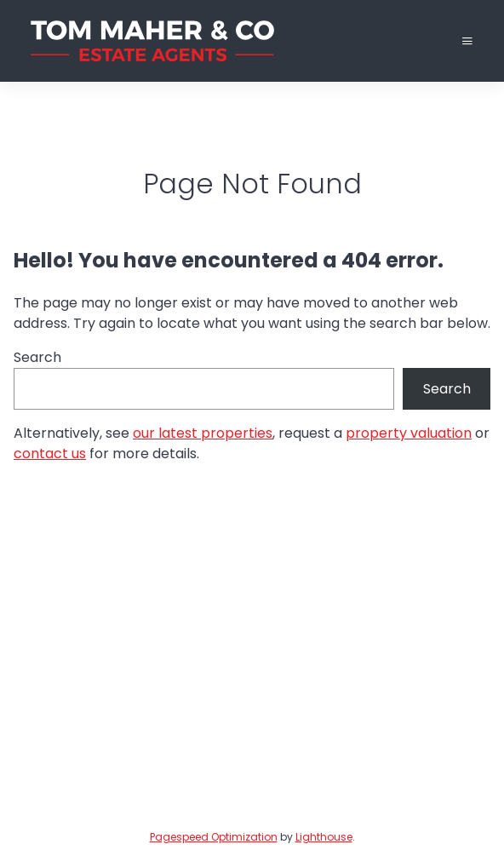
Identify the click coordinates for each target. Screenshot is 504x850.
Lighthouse (324, 837)
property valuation (409, 433)
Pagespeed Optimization (214, 837)
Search (37, 357)
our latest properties (203, 433)
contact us (50, 454)
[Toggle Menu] (467, 41)
